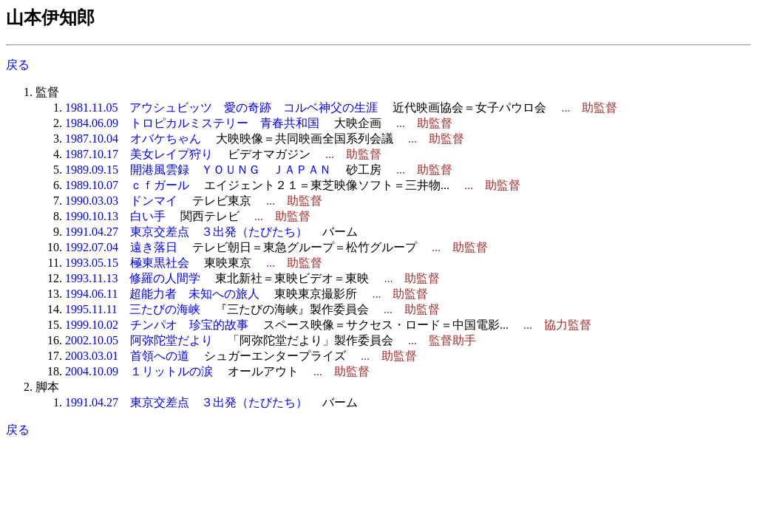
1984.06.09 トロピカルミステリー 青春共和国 (192, 123)
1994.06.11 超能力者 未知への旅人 (162, 294)
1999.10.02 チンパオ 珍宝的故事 (157, 325)
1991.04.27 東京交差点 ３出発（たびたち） (186, 232)
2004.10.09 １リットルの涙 (139, 371)
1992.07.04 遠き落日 (121, 247)
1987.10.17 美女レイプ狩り (139, 154)
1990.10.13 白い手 (115, 216)
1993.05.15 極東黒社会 (127, 263)
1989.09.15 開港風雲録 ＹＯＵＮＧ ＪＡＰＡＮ (198, 170)
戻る (18, 65)
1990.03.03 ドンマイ (121, 201)
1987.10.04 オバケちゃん (133, 139)
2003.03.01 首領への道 (127, 356)
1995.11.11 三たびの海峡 (133, 309)
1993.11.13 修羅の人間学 (133, 278)
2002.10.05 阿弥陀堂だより (139, 340)
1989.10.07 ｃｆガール (127, 185)
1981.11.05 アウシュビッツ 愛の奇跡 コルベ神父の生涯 (221, 108)
